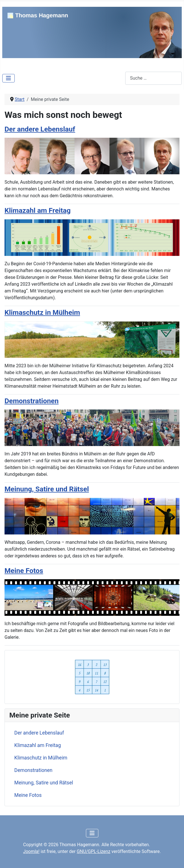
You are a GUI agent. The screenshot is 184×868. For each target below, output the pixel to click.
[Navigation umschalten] (8, 78)
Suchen (118, 78)
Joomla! (31, 851)
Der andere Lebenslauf (39, 733)
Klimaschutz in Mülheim (41, 758)
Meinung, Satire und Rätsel (44, 783)
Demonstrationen (33, 770)
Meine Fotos (28, 795)
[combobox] (153, 78)
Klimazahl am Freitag (38, 745)
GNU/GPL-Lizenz (93, 851)
